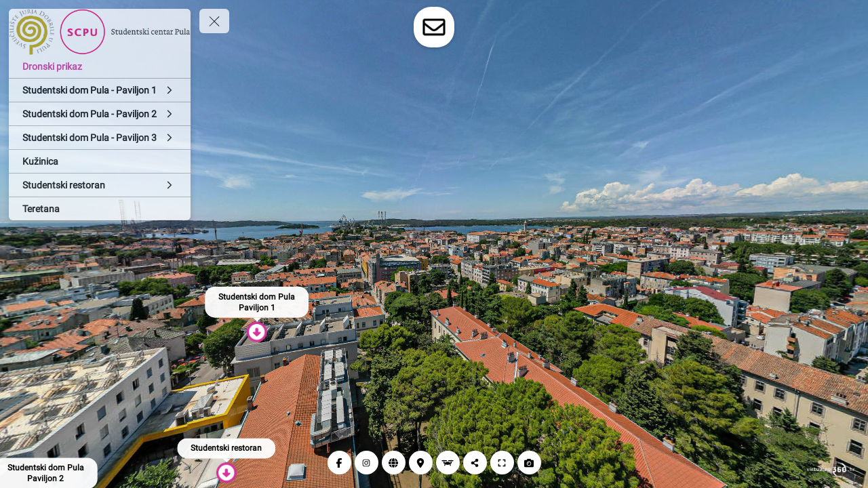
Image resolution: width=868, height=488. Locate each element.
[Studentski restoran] (100, 185)
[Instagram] (367, 463)
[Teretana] (100, 209)
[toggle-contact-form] (434, 27)
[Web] (394, 463)
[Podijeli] (475, 463)
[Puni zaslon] (502, 463)
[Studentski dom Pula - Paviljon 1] (100, 90)
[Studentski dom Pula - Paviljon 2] (100, 114)
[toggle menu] (214, 21)
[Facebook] (339, 463)
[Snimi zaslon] (529, 463)
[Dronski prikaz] (100, 66)
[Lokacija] (421, 463)
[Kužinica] (100, 161)
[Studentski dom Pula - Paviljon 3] (100, 138)
